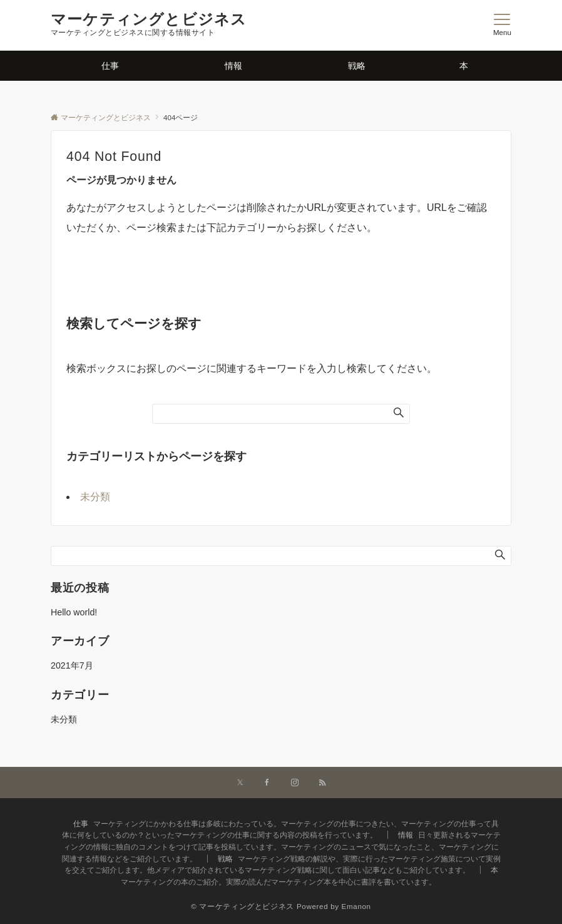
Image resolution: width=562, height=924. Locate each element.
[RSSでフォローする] (322, 783)
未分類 (95, 497)
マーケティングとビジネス (149, 19)
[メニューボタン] (502, 25)
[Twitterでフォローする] (240, 783)
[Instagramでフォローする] (295, 783)
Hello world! (74, 612)
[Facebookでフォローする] (267, 783)
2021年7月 (72, 665)
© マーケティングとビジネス (243, 906)
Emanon (356, 906)
